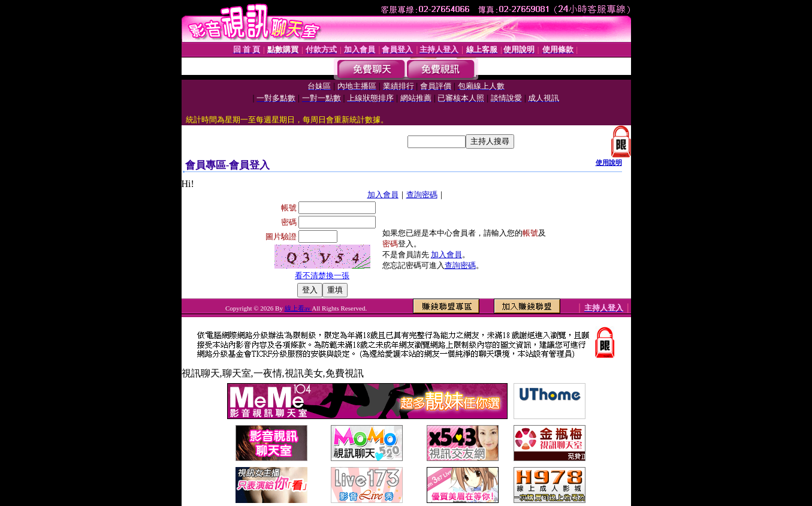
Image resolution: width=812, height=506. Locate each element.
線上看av (298, 308)
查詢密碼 (422, 195)
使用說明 (609, 162)
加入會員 (383, 195)
